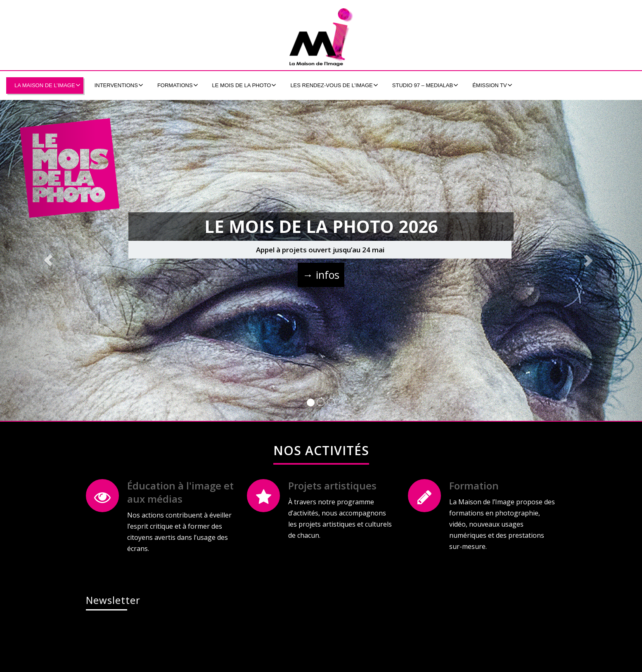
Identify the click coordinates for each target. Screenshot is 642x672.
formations (178, 85)
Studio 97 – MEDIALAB (425, 85)
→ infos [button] (321, 275)
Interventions (119, 85)
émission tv (492, 85)
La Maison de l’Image (47, 85)
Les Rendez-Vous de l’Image (334, 85)
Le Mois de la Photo (244, 85)
